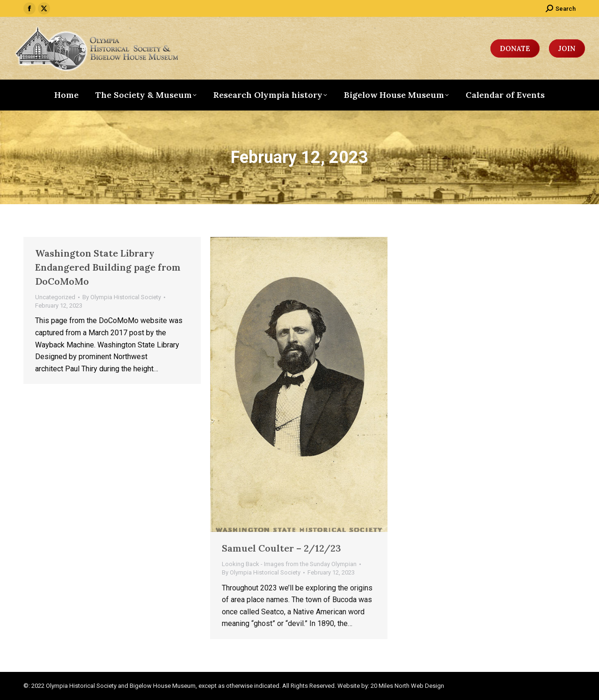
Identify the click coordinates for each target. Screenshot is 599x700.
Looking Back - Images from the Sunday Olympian (289, 564)
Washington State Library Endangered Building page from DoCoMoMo (108, 267)
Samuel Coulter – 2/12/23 (281, 548)
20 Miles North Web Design (407, 686)
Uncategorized (55, 297)
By (122, 297)
